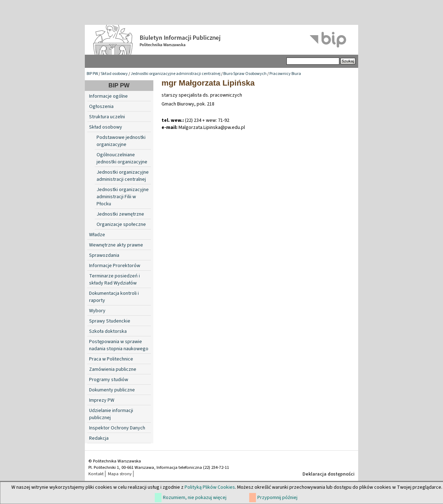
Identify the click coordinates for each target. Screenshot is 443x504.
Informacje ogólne (108, 96)
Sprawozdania (104, 255)
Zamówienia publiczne (113, 369)
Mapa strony (120, 474)
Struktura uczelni (107, 117)
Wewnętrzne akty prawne (116, 245)
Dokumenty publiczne (112, 390)
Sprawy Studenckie (110, 321)
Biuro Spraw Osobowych (245, 74)
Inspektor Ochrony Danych (117, 428)
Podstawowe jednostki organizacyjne (121, 141)
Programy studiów (109, 380)
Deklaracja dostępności (329, 474)
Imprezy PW (102, 400)
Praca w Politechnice (111, 359)
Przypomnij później (277, 498)
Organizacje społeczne (121, 224)
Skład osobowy (114, 74)
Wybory (97, 311)
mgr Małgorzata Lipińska (208, 83)
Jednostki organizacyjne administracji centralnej (176, 74)
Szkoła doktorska (108, 331)
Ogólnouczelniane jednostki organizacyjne (122, 158)
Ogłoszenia (101, 107)
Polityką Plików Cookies (210, 487)
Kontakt (96, 474)
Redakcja (99, 438)
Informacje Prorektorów (115, 266)
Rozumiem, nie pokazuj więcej (195, 498)
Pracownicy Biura (285, 74)
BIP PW (92, 74)
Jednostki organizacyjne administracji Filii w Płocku (123, 197)
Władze (97, 235)
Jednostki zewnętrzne (120, 214)
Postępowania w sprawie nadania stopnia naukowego (119, 345)
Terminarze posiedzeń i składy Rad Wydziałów (114, 280)
